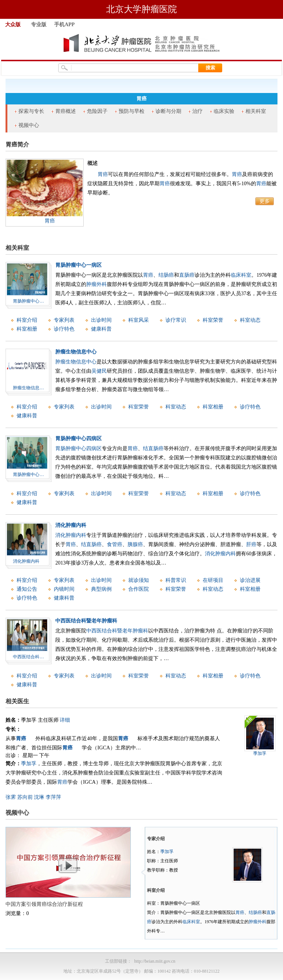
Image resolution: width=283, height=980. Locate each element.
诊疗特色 (64, 329)
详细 (65, 720)
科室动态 (250, 320)
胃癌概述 (66, 111)
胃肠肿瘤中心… (28, 301)
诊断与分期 (168, 111)
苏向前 (25, 797)
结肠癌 (166, 275)
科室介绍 (27, 320)
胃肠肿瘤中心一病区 (78, 265)
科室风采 (139, 320)
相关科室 (256, 111)
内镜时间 (64, 589)
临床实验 (224, 111)
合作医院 (139, 589)
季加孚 (29, 764)
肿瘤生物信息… (28, 388)
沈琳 (39, 797)
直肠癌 (187, 275)
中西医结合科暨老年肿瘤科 (86, 621)
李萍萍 (53, 797)
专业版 (39, 25)
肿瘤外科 (97, 284)
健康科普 (101, 329)
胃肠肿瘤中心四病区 (78, 439)
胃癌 (50, 221)
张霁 (11, 797)
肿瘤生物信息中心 (76, 352)
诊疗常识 (176, 320)
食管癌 (115, 544)
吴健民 (99, 371)
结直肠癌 (153, 448)
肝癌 (251, 544)
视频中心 (29, 125)
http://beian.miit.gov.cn (155, 961)
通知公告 (27, 589)
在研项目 (213, 580)
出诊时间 (101, 320)
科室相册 (27, 329)
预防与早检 (132, 111)
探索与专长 (31, 111)
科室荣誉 (213, 320)
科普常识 (176, 580)
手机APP (64, 25)
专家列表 (64, 320)
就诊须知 (139, 580)
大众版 (13, 25)
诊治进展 (250, 580)
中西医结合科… (28, 657)
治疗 (198, 111)
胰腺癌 (135, 544)
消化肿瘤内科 (26, 561)
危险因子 (97, 111)
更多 (265, 201)
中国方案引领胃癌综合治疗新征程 (44, 904)
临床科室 (241, 275)
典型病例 (101, 589)
